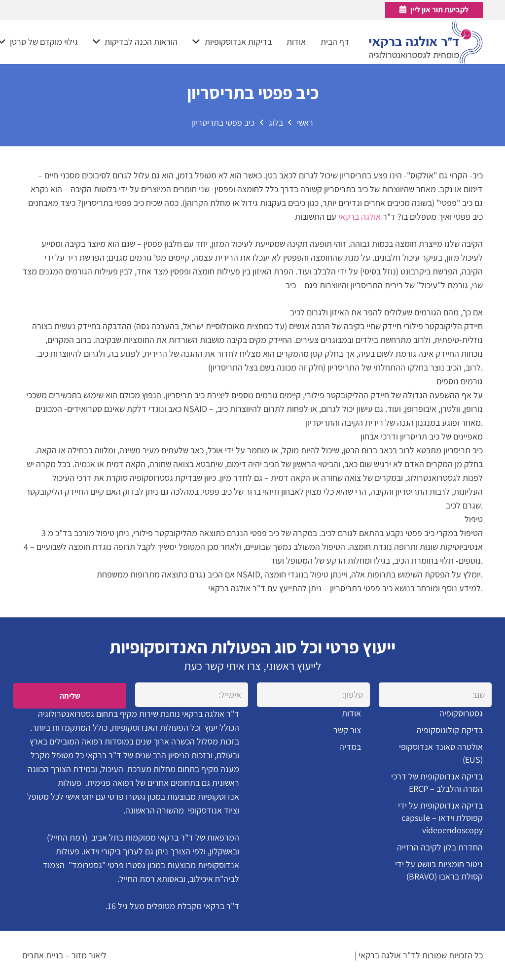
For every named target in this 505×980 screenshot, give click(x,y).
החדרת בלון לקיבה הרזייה (440, 847)
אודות (351, 713)
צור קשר (347, 730)
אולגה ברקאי (360, 217)
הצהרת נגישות (329, 955)
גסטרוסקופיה (461, 713)
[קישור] (426, 42)
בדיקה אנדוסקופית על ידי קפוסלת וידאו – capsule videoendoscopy (440, 818)
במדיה (350, 747)
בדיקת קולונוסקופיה (450, 730)
